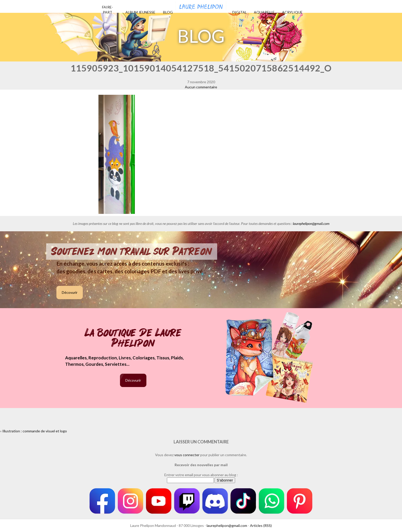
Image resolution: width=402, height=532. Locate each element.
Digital (240, 12)
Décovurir (70, 292)
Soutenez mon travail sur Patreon (132, 252)
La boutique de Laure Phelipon (133, 338)
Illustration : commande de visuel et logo (35, 431)
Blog (168, 12)
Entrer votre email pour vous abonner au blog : (201, 475)
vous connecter (187, 455)
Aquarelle (264, 12)
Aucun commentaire (201, 87)
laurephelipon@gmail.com (311, 223)
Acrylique (292, 12)
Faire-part (108, 10)
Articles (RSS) (261, 525)
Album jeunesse (140, 12)
